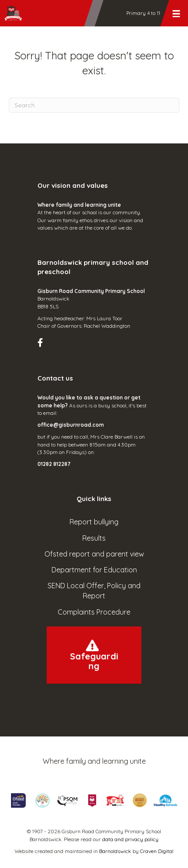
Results (94, 538)
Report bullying (94, 522)
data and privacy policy (130, 839)
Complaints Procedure (94, 612)
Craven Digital (157, 851)
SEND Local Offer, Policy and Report (94, 591)
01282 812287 (54, 464)
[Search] (94, 105)
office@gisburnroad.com (71, 425)
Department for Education (94, 570)
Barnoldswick (115, 851)
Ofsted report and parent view (94, 554)
